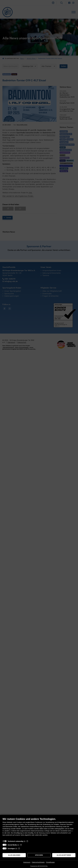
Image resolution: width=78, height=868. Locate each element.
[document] (39, 828)
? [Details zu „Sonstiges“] (19, 848)
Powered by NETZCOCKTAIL (39, 866)
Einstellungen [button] (50, 862)
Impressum (27, 862)
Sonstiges (11, 848)
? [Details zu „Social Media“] (21, 845)
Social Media (12, 845)
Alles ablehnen (14, 855)
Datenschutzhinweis (38, 862)
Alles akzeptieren (64, 855)
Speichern (39, 855)
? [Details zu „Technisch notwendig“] (27, 841)
